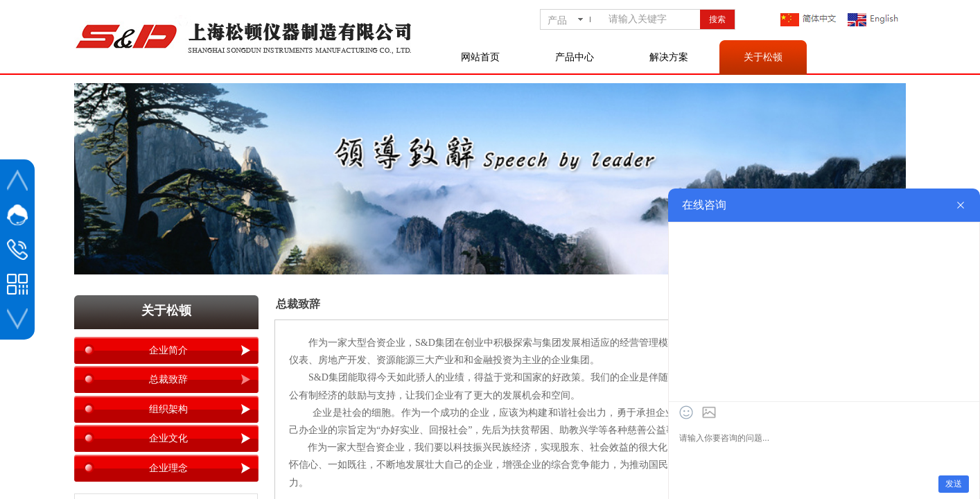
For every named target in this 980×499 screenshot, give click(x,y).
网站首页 (480, 57)
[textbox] (651, 19)
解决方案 (669, 57)
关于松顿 (763, 57)
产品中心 (575, 57)
